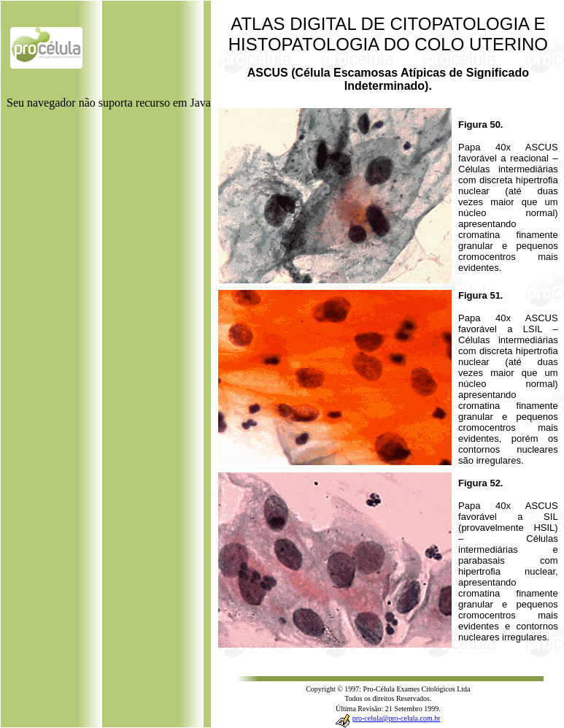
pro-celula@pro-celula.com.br (397, 718)
